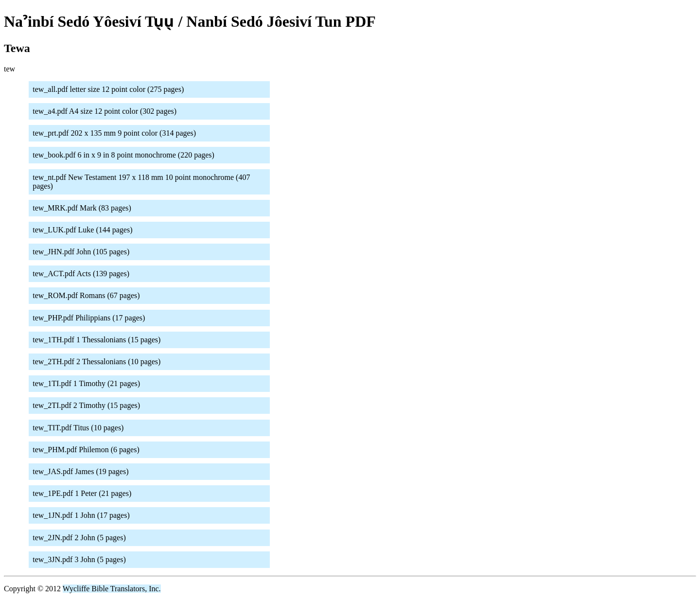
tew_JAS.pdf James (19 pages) (80, 471)
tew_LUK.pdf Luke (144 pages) (82, 230)
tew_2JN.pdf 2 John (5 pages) (79, 538)
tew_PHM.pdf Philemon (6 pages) (86, 450)
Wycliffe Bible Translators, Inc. (112, 589)
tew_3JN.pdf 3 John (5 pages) (79, 559)
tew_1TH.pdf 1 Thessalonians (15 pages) (96, 340)
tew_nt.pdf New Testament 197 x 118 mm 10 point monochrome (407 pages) (141, 182)
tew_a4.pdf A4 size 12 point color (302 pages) (105, 111)
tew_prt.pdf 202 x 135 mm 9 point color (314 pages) (114, 133)
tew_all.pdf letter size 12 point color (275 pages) (108, 89)
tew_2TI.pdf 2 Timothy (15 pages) (86, 405)
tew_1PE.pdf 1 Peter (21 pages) (82, 493)
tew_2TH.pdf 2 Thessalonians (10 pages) (96, 362)
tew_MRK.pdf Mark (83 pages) (82, 208)
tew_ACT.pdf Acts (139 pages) (81, 274)
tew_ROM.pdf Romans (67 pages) (86, 295)
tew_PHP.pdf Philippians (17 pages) (89, 318)
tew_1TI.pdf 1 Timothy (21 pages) (86, 383)
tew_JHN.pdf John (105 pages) (81, 252)
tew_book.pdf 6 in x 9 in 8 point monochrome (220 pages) (123, 155)
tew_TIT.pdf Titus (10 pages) (78, 428)
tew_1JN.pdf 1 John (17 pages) (81, 515)
